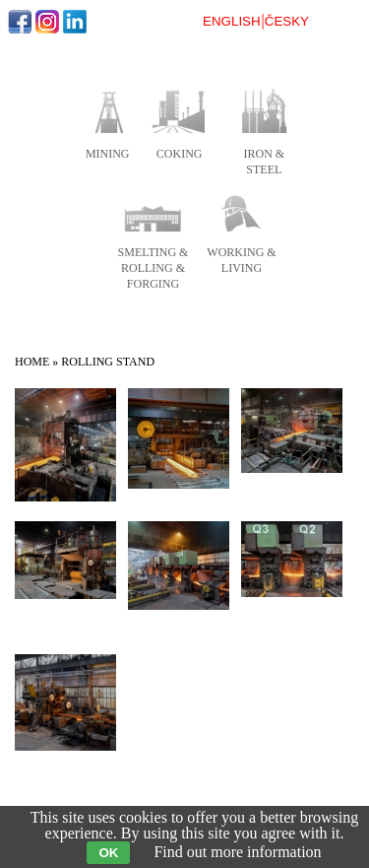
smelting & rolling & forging (154, 268)
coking (180, 154)
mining (108, 154)
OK (108, 853)
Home (32, 362)
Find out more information (237, 852)
